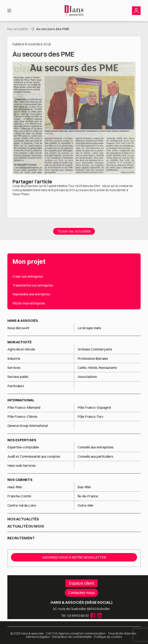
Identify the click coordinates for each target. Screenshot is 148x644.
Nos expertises (22, 440)
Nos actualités (18, 29)
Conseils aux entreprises (96, 447)
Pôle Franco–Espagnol (94, 407)
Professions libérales (93, 359)
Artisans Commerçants (95, 349)
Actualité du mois (26, 526)
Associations (87, 377)
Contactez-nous (81, 593)
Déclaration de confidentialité (72, 637)
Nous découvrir (19, 328)
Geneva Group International (28, 426)
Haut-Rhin (15, 487)
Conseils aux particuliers (95, 456)
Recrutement (21, 538)
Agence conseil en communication (76, 633)
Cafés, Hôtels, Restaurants (97, 368)
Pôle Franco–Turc (91, 417)
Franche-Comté (19, 496)
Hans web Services (22, 465)
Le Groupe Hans (89, 328)
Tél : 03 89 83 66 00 (75, 616)
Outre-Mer (86, 505)
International (21, 400)
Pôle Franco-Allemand (24, 407)
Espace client (81, 583)
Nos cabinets (20, 480)
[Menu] (9, 11)
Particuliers (16, 386)
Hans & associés (23, 321)
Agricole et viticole (21, 349)
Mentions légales (38, 637)
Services (14, 368)
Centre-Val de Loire (22, 505)
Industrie (14, 359)
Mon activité (20, 342)
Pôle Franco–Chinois (22, 417)
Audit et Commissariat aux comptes (34, 456)
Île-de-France (88, 496)
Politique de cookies (108, 637)
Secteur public (18, 377)
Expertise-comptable (23, 447)
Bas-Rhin (84, 487)
